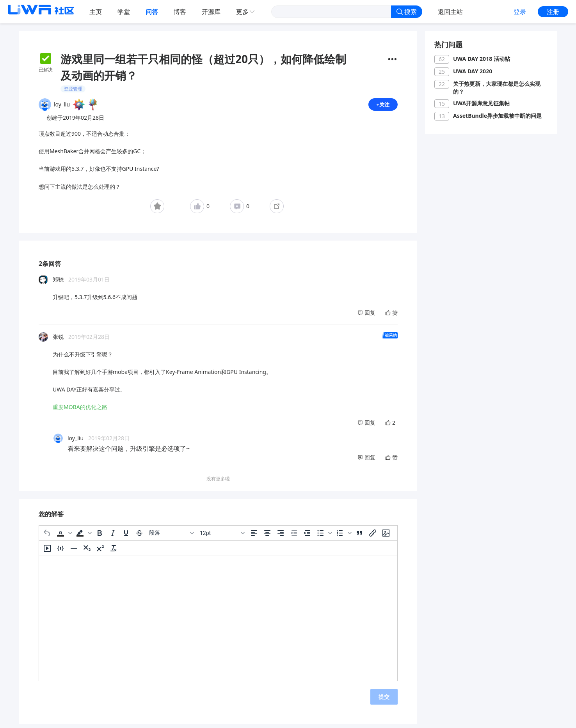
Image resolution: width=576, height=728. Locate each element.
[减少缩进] (294, 536)
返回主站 (450, 12)
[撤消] (47, 536)
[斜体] (113, 536)
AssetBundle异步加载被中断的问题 (497, 116)
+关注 (382, 106)
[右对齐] (281, 536)
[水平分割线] (74, 551)
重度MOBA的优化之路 (80, 410)
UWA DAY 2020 (473, 71)
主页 (96, 12)
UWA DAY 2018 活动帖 (482, 59)
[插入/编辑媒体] (47, 551)
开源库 (211, 12)
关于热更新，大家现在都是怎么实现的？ (497, 88)
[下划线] (126, 536)
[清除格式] (114, 551)
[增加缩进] (307, 536)
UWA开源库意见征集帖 (481, 103)
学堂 (124, 12)
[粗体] (100, 536)
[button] (64, 536)
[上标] (100, 551)
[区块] (171, 536)
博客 (180, 12)
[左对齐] (254, 536)
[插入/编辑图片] (386, 536)
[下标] (87, 551)
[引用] (359, 536)
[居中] (267, 536)
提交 (384, 700)
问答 (152, 12)
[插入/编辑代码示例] (60, 551)
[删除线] (139, 536)
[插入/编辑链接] (373, 536)
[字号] (222, 536)
